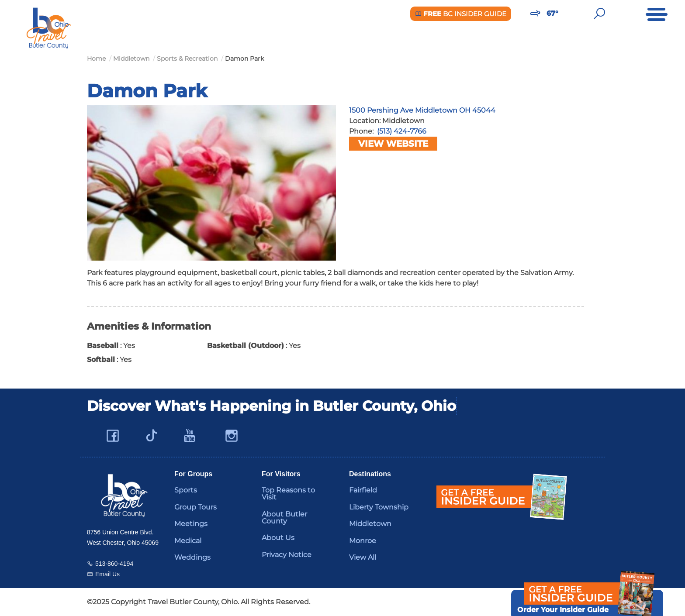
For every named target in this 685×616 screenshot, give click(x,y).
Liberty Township (379, 507)
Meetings (191, 524)
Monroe (363, 541)
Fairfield (363, 490)
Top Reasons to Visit (288, 494)
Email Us (107, 574)
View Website (393, 144)
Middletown (370, 524)
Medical (188, 541)
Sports (186, 490)
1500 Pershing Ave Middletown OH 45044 (422, 110)
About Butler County (284, 518)
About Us (278, 538)
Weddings (192, 557)
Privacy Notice (287, 555)
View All (363, 557)
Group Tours (195, 507)
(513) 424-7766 (402, 131)
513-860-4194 (114, 564)
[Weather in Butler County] (535, 14)
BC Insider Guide (461, 14)
